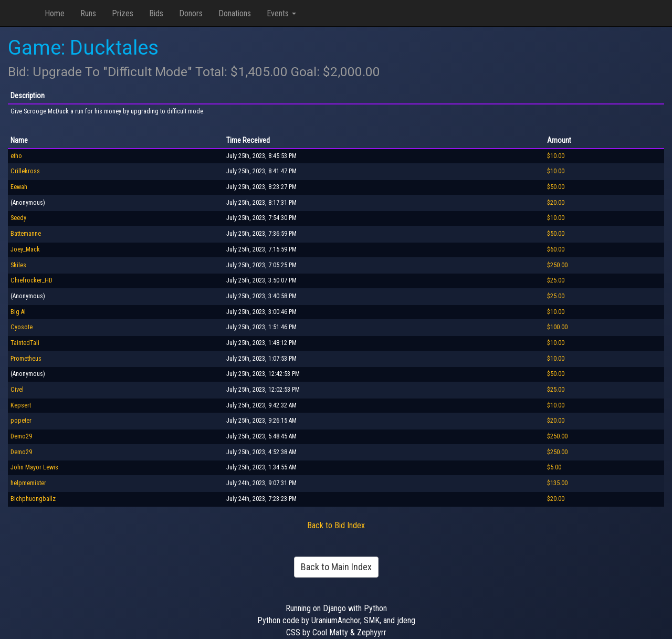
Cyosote (22, 327)
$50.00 (556, 187)
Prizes (123, 13)
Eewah (19, 187)
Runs (88, 13)
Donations (235, 13)
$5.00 (554, 467)
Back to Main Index (336, 567)
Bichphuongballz (33, 499)
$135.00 (557, 483)
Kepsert (21, 405)
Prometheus (26, 359)
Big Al (18, 312)
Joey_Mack (25, 249)
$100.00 (557, 327)
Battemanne (26, 234)
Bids (156, 13)
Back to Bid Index (336, 525)
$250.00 (557, 265)
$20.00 (556, 203)
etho (16, 156)
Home (55, 13)
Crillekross (25, 171)
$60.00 (556, 249)
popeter (21, 421)
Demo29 (21, 436)
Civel (17, 390)
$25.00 (556, 280)
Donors (191, 13)
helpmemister (28, 483)
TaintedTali (25, 343)
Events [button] (281, 13)
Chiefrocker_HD (31, 280)
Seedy (18, 218)
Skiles (18, 265)
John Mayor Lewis (34, 467)
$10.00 (556, 156)
